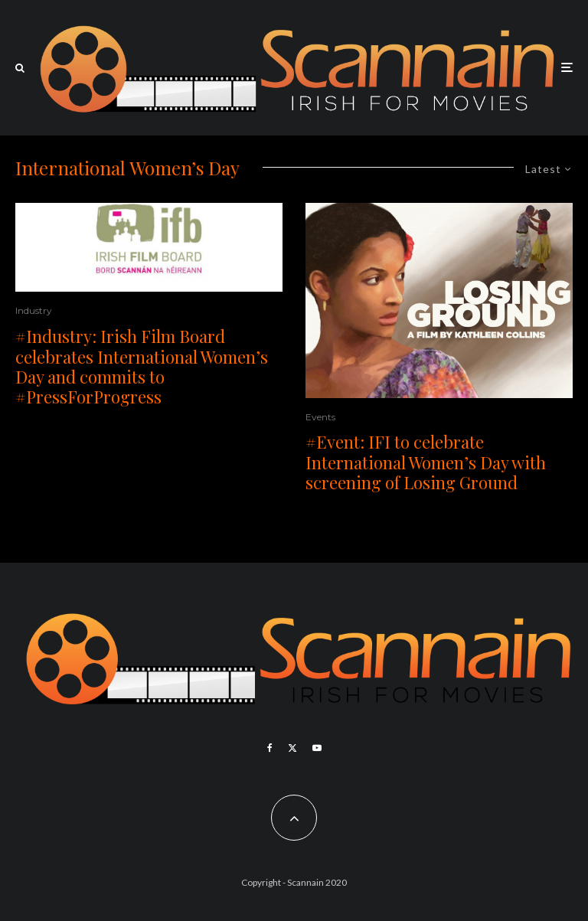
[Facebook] (270, 748)
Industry (34, 310)
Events (320, 417)
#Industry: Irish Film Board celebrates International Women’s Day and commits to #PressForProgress (142, 367)
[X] (292, 748)
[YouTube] (317, 748)
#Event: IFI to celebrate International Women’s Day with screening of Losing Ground (426, 462)
